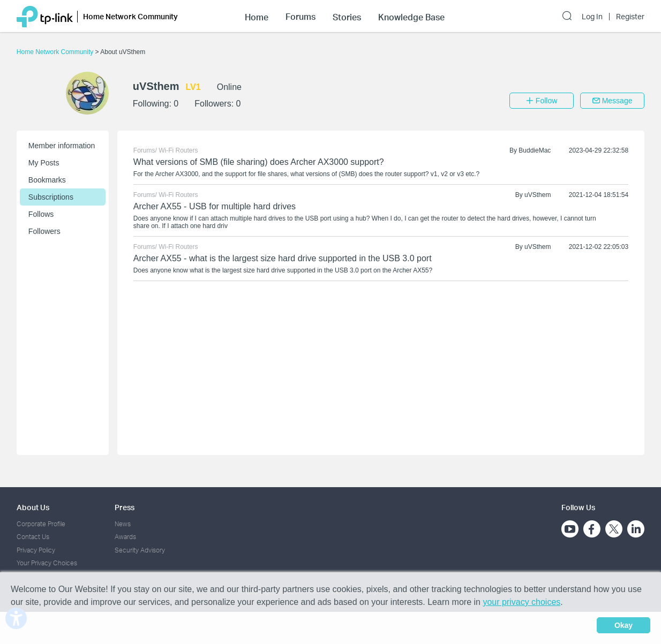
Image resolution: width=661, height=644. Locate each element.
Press (125, 507)
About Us (33, 507)
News (123, 524)
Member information (62, 146)
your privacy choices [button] (521, 602)
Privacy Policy (36, 550)
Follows (41, 214)
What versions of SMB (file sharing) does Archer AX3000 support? (259, 162)
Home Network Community (56, 52)
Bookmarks (47, 180)
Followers (44, 231)
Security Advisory (140, 550)
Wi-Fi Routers (178, 150)
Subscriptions (51, 197)
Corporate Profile (41, 524)
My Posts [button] (44, 163)
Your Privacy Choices (47, 563)
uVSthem (538, 195)
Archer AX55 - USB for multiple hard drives (215, 206)
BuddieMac (535, 150)
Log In (592, 17)
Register (630, 17)
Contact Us (33, 537)
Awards (125, 537)
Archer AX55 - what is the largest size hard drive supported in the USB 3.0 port (283, 258)
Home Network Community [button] (130, 16)
